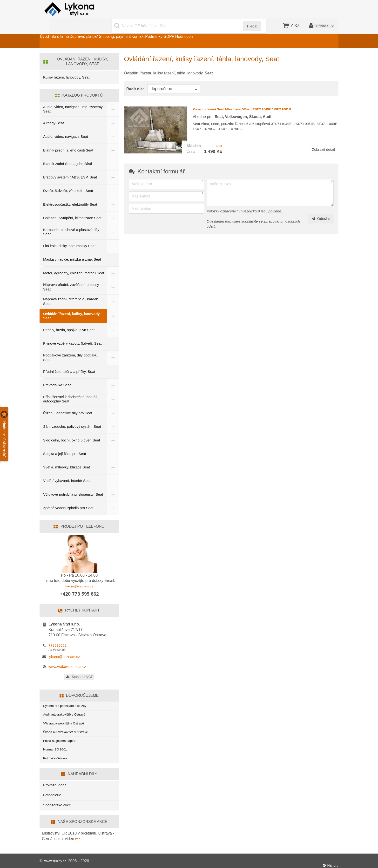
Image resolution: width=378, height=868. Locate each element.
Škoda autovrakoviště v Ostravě (69, 727)
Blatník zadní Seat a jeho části (67, 153)
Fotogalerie (52, 794)
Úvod (49, 30)
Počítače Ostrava (57, 757)
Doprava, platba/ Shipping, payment (123, 30)
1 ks (218, 130)
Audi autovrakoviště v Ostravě (67, 707)
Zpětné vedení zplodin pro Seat (68, 498)
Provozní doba (55, 784)
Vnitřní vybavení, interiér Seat (67, 470)
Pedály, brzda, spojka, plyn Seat (69, 320)
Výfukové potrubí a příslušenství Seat (69, 485)
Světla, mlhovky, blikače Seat (67, 457)
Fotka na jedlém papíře (62, 737)
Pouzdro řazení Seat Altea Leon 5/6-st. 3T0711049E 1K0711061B (260, 98)
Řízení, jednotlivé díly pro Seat (68, 403)
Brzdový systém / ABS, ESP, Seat (70, 166)
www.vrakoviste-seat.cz (67, 657)
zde (78, 838)
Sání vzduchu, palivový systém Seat (72, 416)
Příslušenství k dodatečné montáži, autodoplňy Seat (71, 389)
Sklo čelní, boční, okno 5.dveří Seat (72, 430)
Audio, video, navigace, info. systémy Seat (66, 98)
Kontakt (170, 30)
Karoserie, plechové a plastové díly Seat (71, 221)
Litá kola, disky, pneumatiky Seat (69, 235)
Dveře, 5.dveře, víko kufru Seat (68, 180)
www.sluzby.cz (57, 861)
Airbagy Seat (54, 112)
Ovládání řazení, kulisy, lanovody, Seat (72, 306)
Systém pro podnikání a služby (68, 697)
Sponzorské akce (57, 804)
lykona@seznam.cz (79, 577)
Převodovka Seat (57, 375)
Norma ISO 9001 (57, 747)
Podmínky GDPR (201, 30)
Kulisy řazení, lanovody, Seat (66, 66)
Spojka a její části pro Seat (65, 444)
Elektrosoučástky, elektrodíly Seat (70, 193)
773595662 (57, 636)
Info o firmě (73, 30)
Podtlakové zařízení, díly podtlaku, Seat (71, 347)
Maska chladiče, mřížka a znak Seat (72, 248)
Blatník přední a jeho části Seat (68, 139)
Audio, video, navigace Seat (66, 125)
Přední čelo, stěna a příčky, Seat (69, 361)
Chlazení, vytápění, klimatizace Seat (72, 207)
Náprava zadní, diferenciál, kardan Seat (71, 291)
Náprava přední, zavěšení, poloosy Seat (71, 277)
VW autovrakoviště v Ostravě (66, 717)
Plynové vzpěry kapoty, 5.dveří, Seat (72, 333)
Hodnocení (234, 30)
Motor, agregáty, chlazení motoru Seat (69, 262)
